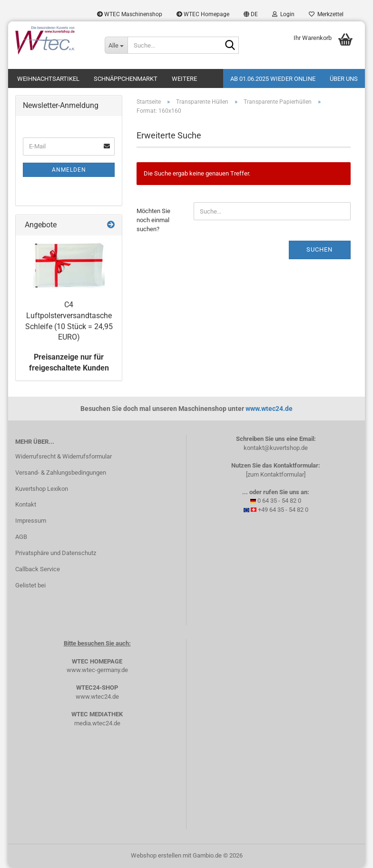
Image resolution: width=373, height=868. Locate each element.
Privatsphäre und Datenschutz (56, 553)
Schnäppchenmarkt (126, 79)
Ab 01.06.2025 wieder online (273, 79)
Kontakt (26, 504)
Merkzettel (326, 14)
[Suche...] (116, 45)
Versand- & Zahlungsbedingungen (61, 473)
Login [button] (283, 14)
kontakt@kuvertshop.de (276, 448)
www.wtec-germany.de (97, 670)
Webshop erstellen (156, 855)
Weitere (184, 79)
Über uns (344, 79)
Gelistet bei (30, 585)
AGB (21, 537)
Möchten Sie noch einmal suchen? (153, 220)
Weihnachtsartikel (48, 79)
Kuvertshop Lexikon (42, 489)
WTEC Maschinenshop (130, 14)
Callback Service (38, 569)
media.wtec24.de (97, 723)
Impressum (31, 521)
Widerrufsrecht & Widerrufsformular (64, 456)
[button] (251, 14)
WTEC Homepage (203, 14)
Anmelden (69, 170)
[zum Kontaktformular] (276, 474)
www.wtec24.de (269, 409)
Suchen (319, 249)
